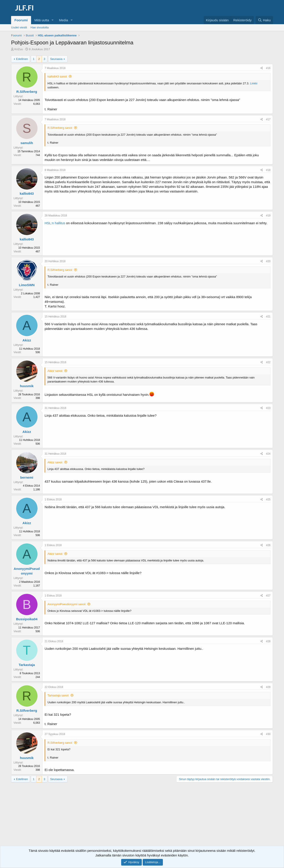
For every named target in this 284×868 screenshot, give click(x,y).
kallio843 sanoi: (57, 76)
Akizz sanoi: (55, 371)
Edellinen (22, 59)
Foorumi (21, 20)
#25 (268, 499)
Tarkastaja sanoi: (58, 695)
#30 (268, 734)
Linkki (254, 83)
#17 (268, 119)
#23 (268, 408)
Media (64, 20)
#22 (268, 362)
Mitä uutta (42, 20)
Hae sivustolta (40, 27)
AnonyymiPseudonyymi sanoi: (67, 604)
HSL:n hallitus (55, 223)
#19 (268, 216)
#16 (268, 68)
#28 (268, 641)
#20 (268, 261)
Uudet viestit (19, 27)
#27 (268, 596)
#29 (268, 687)
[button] (53, 20)
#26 (268, 545)
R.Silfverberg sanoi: (60, 128)
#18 (268, 170)
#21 (268, 317)
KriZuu (19, 49)
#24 (268, 454)
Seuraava (56, 59)
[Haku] (264, 20)
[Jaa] (262, 68)
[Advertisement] (142, 818)
